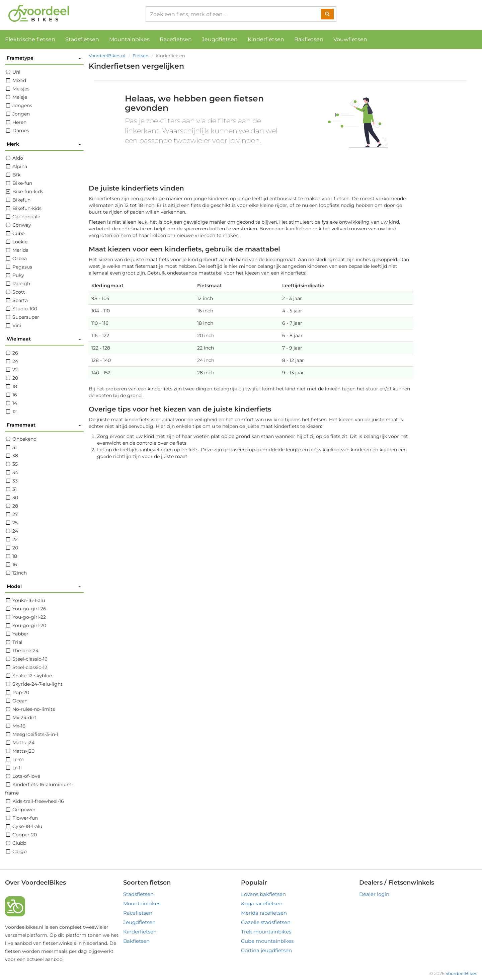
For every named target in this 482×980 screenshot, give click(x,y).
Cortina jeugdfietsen (266, 950)
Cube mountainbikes (267, 941)
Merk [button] (44, 144)
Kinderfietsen (266, 39)
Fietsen (141, 56)
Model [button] (44, 586)
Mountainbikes (129, 39)
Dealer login (374, 894)
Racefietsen (176, 39)
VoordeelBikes (461, 973)
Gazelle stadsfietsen (266, 922)
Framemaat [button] (44, 425)
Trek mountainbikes (266, 932)
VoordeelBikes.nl (107, 56)
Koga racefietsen (262, 903)
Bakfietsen (309, 39)
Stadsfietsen (82, 39)
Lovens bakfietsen (263, 894)
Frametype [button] (44, 58)
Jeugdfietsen (220, 39)
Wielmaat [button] (44, 339)
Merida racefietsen (264, 913)
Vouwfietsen (350, 39)
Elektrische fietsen (30, 39)
